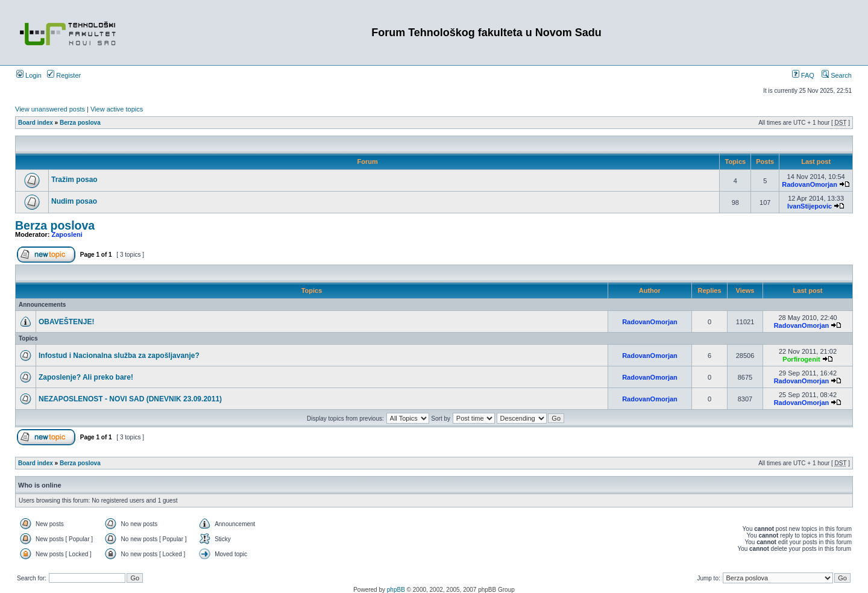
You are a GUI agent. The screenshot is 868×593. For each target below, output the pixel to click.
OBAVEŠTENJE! (66, 322)
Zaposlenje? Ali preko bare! (86, 377)
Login (29, 75)
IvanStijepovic (810, 206)
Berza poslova (80, 123)
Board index (36, 123)
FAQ (803, 75)
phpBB (396, 590)
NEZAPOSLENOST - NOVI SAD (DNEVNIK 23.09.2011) (130, 399)
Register (64, 75)
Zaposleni (67, 234)
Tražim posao (74, 180)
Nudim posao (74, 201)
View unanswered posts (50, 109)
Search (837, 75)
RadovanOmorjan (810, 184)
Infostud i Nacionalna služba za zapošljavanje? (119, 356)
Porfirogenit (801, 359)
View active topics (117, 109)
